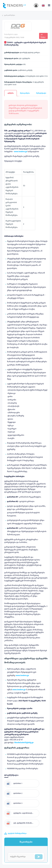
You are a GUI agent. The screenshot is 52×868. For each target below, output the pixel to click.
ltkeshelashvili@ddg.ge (24, 742)
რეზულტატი (41, 93)
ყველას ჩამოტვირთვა (15, 833)
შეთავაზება (25, 93)
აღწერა (11, 93)
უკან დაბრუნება (9, 15)
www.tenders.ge (22, 675)
